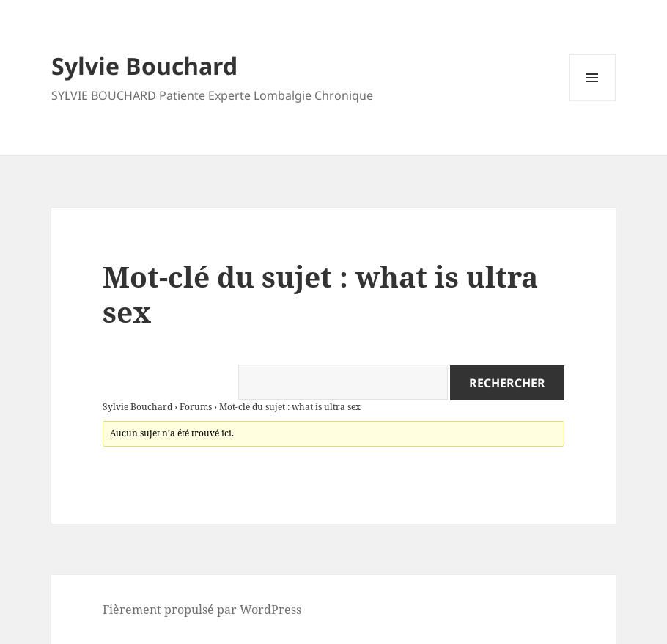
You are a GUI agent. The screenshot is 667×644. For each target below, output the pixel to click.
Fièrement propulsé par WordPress (202, 610)
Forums (196, 407)
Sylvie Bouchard (144, 66)
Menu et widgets (593, 101)
